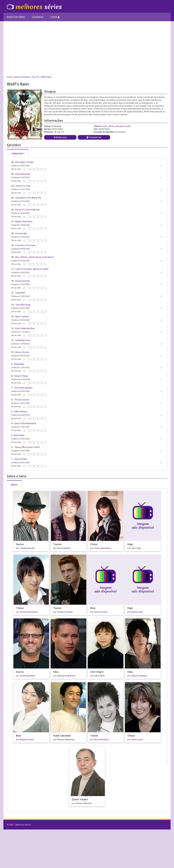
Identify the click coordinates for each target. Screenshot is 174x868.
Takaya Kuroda (27, 548)
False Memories (23, 174)
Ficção (128, 126)
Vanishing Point (23, 340)
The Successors (22, 400)
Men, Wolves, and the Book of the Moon (35, 257)
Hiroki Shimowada (29, 612)
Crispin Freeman (65, 612)
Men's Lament (22, 317)
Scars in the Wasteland (25, 423)
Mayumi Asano (27, 739)
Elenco (14, 485)
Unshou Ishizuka (84, 803)
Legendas (38, 17)
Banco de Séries (16, 17)
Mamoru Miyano (139, 676)
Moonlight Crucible (24, 162)
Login (55, 17)
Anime (111, 126)
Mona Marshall (101, 739)
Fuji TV (35, 77)
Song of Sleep (21, 376)
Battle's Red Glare (24, 221)
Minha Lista (60, 137)
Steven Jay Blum (28, 676)
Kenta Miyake (64, 548)
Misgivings (19, 364)
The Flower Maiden (23, 388)
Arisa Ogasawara (103, 548)
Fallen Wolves (21, 412)
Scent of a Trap (23, 186)
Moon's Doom (22, 352)
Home (10, 77)
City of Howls (20, 459)
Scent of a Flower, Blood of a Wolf (32, 269)
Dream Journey (23, 281)
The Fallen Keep (23, 305)
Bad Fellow (19, 435)
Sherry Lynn (137, 739)
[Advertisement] (87, 48)
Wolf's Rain (46, 77)
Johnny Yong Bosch (66, 676)
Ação (105, 126)
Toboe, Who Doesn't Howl (27, 447)
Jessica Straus (101, 612)
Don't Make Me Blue (25, 328)
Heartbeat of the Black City (28, 198)
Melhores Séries (34, 6)
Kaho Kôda (99, 676)
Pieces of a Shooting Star (28, 210)
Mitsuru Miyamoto (66, 739)
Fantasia (119, 126)
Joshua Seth (137, 612)
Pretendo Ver (94, 137)
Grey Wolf (20, 293)
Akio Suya (136, 548)
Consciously (21, 233)
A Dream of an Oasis (25, 245)
